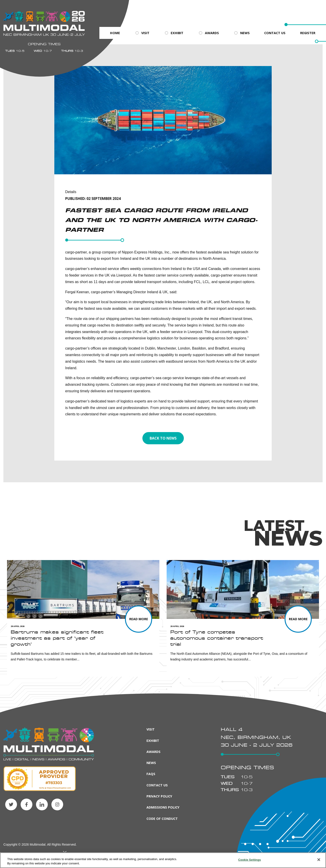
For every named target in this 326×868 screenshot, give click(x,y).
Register (308, 33)
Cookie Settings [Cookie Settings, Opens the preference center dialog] (249, 860)
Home (115, 33)
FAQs (151, 774)
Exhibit (174, 33)
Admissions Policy (163, 807)
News (242, 33)
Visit (142, 33)
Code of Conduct (162, 819)
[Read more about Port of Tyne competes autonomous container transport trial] (298, 619)
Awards (209, 33)
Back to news (163, 438)
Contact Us (275, 33)
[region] (163, 860)
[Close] (319, 860)
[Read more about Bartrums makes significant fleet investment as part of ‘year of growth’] (139, 619)
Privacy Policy (159, 796)
